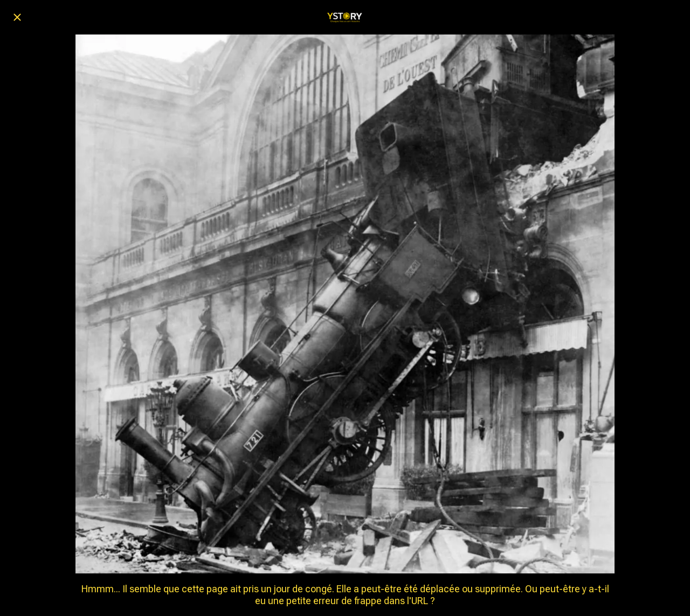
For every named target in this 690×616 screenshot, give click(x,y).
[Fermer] (17, 17)
